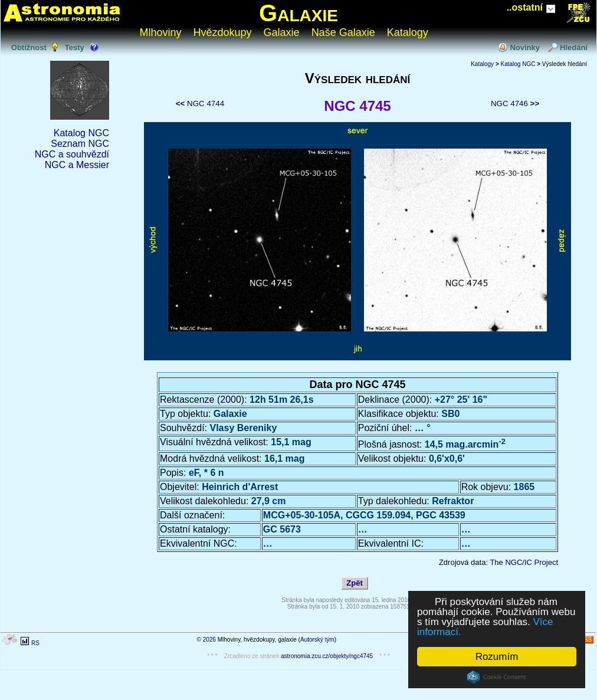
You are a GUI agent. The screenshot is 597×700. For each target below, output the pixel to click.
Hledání (574, 47)
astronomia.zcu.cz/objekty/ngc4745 (327, 656)
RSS (585, 640)
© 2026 (206, 640)
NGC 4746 (515, 103)
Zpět (354, 583)
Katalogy (408, 32)
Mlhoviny (161, 32)
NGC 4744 (200, 103)
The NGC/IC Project (524, 562)
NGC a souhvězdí (72, 154)
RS (35, 643)
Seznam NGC (80, 144)
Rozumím (497, 657)
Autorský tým (317, 640)
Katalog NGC (81, 133)
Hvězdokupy (223, 32)
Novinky (525, 47)
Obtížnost (29, 47)
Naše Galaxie (343, 32)
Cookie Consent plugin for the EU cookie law (497, 677)
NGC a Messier (77, 165)
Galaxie (298, 13)
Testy (75, 47)
